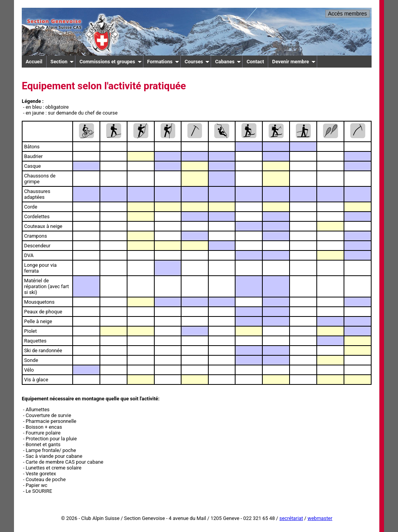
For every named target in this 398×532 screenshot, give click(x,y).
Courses (197, 62)
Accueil (34, 62)
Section (62, 62)
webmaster (320, 518)
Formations (163, 62)
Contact (255, 62)
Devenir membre (294, 62)
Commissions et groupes (110, 62)
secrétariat (291, 518)
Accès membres (347, 14)
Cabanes (228, 62)
